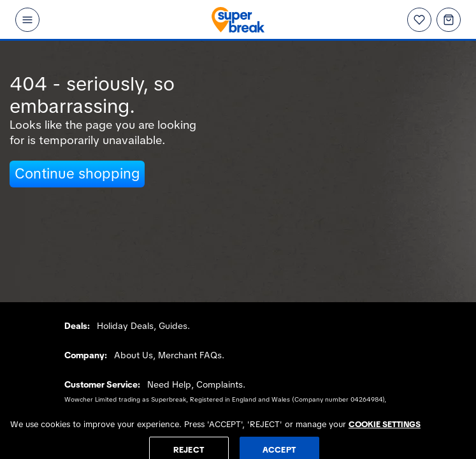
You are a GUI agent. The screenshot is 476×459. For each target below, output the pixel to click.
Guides (173, 326)
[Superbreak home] (238, 20)
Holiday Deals (125, 326)
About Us (133, 355)
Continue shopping (77, 174)
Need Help (169, 384)
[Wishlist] (419, 20)
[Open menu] (27, 20)
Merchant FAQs (190, 355)
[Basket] (449, 20)
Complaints (220, 384)
